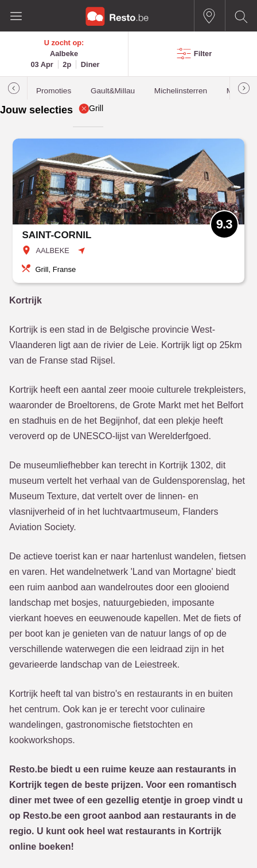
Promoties (54, 91)
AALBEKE (52, 250)
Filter (203, 54)
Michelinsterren (181, 91)
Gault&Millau (113, 91)
